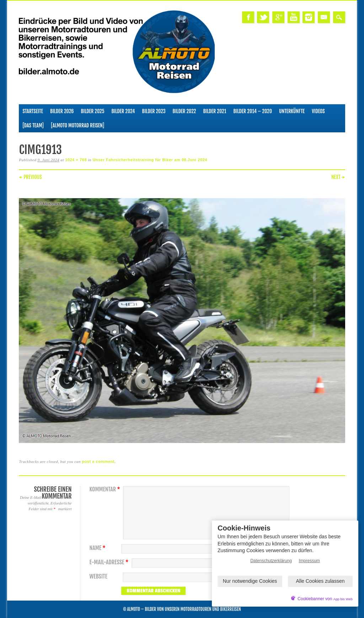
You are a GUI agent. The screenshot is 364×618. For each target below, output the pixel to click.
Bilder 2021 (215, 111)
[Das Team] (33, 125)
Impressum (309, 561)
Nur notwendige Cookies (250, 581)
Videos (318, 111)
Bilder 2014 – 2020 (253, 111)
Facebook (248, 17)
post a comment (98, 461)
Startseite (33, 111)
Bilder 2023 (154, 111)
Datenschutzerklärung (271, 561)
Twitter (263, 17)
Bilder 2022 (184, 111)
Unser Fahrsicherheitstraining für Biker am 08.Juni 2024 (150, 160)
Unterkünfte (292, 111)
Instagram (309, 17)
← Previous (30, 177)
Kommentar (105, 489)
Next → (338, 177)
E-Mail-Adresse (110, 562)
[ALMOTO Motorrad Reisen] (77, 125)
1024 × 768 (76, 160)
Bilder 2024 (123, 111)
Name (98, 548)
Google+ (278, 17)
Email (324, 17)
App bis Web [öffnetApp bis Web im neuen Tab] (343, 599)
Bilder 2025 (92, 111)
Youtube (294, 17)
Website (98, 577)
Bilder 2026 (62, 111)
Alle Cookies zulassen (320, 581)
